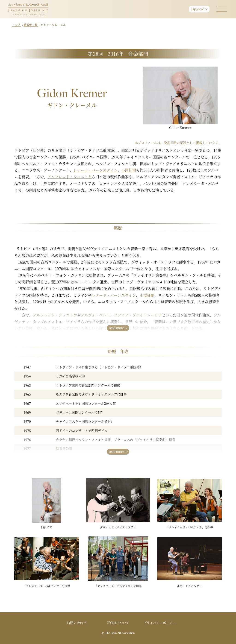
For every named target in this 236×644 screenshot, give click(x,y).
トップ (16, 25)
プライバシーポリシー (159, 623)
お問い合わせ (77, 623)
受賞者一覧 (31, 25)
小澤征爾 (129, 170)
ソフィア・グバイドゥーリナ (138, 315)
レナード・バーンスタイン (95, 170)
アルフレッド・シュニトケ (70, 177)
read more (116, 328)
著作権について (118, 623)
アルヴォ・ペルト (95, 315)
